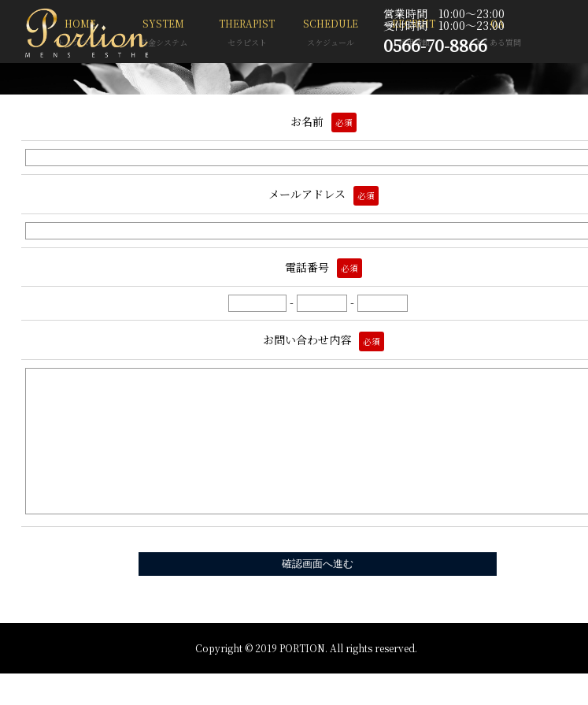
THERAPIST (247, 34)
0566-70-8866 (435, 45)
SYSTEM (164, 34)
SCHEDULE (331, 34)
